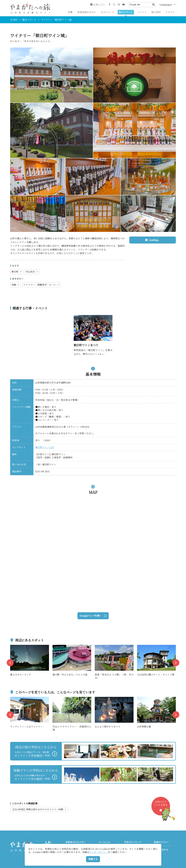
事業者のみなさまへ (76, 842)
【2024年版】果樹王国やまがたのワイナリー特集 (39, 809)
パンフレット (104, 842)
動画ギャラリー (162, 842)
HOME (14, 20)
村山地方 (32, 272)
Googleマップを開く (93, 616)
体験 (16, 285)
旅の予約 (156, 12)
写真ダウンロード (133, 842)
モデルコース (107, 12)
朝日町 (17, 272)
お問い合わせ (162, 850)
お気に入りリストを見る (162, 808)
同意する (93, 859)
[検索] (141, 5)
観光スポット (126, 12)
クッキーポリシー (99, 852)
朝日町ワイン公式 (45, 447)
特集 (70, 12)
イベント (142, 12)
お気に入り (98, 5)
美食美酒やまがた (87, 12)
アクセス (170, 12)
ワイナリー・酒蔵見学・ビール (41, 285)
